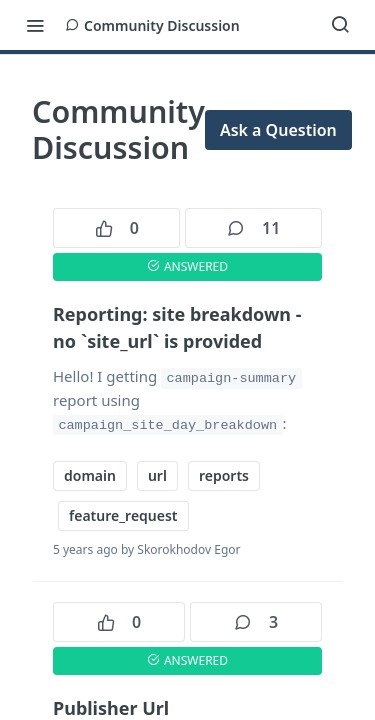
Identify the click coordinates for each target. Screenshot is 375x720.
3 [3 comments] (256, 622)
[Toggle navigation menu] (35, 25)
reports (224, 475)
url (157, 475)
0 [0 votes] (117, 228)
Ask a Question (278, 130)
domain (90, 475)
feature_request (123, 515)
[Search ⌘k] (340, 25)
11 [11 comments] (253, 228)
